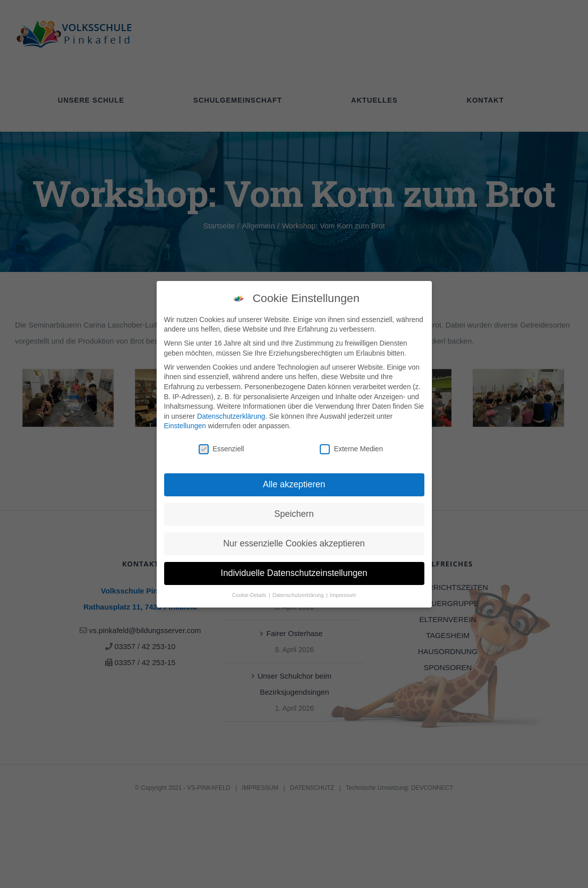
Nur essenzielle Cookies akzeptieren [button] (294, 543)
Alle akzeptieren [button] (294, 484)
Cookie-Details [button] (250, 595)
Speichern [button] (294, 514)
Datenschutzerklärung (231, 416)
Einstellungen (185, 426)
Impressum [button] (343, 595)
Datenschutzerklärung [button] (299, 595)
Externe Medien (351, 449)
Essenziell (221, 449)
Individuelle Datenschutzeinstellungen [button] (294, 573)
